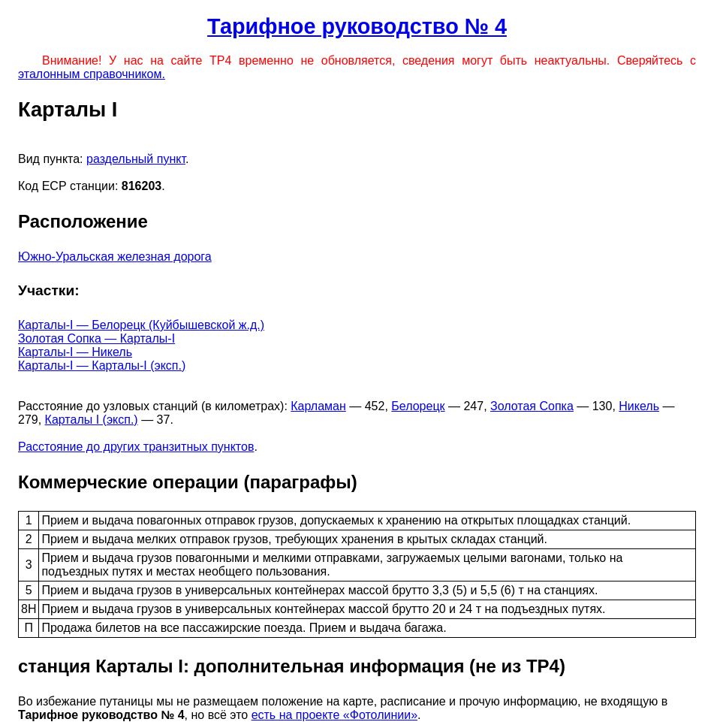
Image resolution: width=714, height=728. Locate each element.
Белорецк (418, 406)
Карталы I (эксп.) (92, 420)
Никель (639, 406)
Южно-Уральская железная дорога (115, 257)
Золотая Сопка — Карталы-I (96, 338)
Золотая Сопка (532, 406)
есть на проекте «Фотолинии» (334, 715)
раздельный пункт (136, 159)
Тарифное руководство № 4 (357, 26)
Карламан (318, 406)
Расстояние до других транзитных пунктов (136, 447)
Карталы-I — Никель (75, 352)
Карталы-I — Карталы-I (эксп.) (102, 366)
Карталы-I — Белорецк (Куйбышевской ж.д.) (141, 325)
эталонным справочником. (92, 74)
